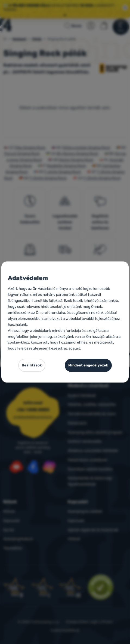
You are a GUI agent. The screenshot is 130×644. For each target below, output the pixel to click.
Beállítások (32, 365)
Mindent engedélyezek (88, 365)
